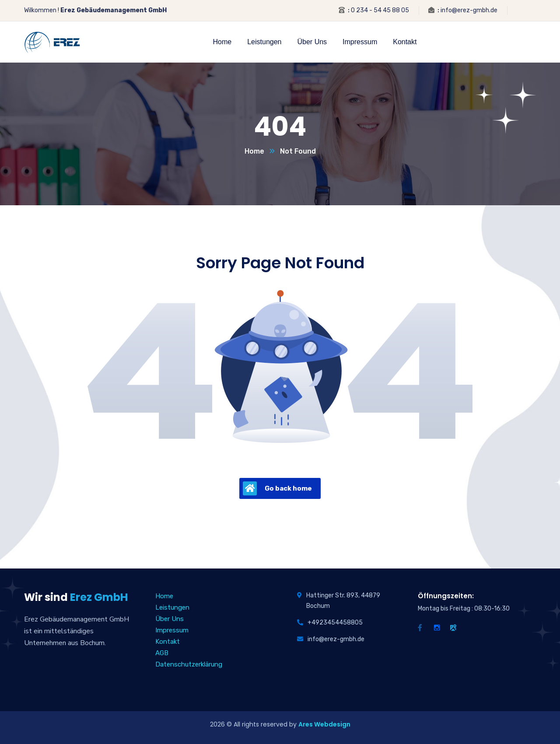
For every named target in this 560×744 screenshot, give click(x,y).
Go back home (277, 488)
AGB (162, 653)
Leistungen (172, 607)
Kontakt (168, 642)
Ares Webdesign (324, 724)
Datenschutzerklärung (189, 664)
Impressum (172, 630)
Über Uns (170, 619)
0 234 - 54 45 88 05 (380, 10)
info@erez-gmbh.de (469, 10)
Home (254, 151)
